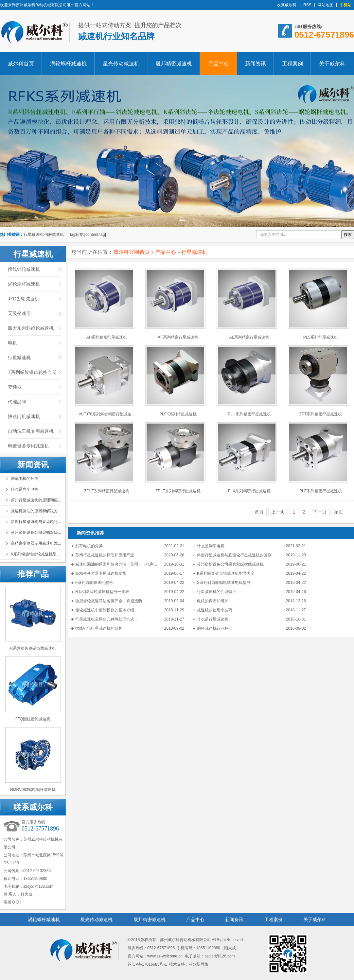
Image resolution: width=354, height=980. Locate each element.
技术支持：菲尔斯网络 (189, 964)
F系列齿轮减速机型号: (95, 583)
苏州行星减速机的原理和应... (36, 500)
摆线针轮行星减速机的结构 (99, 628)
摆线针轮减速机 (24, 269)
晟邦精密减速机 (174, 64)
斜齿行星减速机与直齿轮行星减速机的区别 (234, 555)
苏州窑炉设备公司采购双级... (36, 533)
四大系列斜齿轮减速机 (31, 328)
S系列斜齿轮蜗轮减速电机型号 (224, 583)
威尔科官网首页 (132, 252)
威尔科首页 (21, 64)
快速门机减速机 (24, 416)
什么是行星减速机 (213, 619)
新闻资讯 (256, 64)
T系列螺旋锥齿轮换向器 (32, 372)
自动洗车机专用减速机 (31, 431)
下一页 (320, 512)
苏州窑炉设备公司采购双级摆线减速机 (230, 564)
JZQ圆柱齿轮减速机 (33, 719)
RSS (307, 5)
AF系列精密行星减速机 (178, 337)
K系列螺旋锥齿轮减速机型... (35, 554)
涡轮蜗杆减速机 (68, 64)
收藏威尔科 (287, 5)
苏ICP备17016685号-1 (147, 964)
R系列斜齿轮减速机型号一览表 (102, 592)
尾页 (339, 512)
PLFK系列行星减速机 (178, 414)
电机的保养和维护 (213, 601)
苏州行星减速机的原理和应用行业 (105, 555)
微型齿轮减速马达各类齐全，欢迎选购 (109, 601)
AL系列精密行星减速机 (249, 337)
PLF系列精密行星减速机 (321, 491)
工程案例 (292, 64)
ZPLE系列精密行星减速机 (178, 491)
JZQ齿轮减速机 (24, 299)
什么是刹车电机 (25, 489)
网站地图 (326, 5)
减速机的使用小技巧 (215, 610)
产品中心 (219, 64)
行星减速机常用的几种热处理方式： (107, 619)
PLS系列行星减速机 (321, 337)
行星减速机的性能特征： (219, 592)
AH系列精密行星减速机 (107, 337)
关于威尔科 (332, 64)
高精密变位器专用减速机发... (36, 543)
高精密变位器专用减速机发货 (101, 573)
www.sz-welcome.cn (165, 956)
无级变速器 (19, 313)
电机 (12, 343)
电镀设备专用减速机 (28, 446)
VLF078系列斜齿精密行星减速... (107, 414)
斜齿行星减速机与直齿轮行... (36, 522)
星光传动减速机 (121, 64)
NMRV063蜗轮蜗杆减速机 (33, 790)
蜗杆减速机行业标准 (215, 628)
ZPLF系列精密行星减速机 (106, 491)
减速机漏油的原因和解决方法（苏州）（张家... (116, 564)
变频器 (15, 387)
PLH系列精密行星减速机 (249, 414)
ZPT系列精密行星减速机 (321, 414)
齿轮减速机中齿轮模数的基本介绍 (105, 610)
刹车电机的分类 (25, 479)
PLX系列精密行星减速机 (249, 491)
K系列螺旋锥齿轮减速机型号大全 (226, 573)
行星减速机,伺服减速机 (44, 235)
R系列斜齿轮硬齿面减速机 (33, 648)
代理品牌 (17, 402)
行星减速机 (19, 358)
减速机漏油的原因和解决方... (36, 511)
